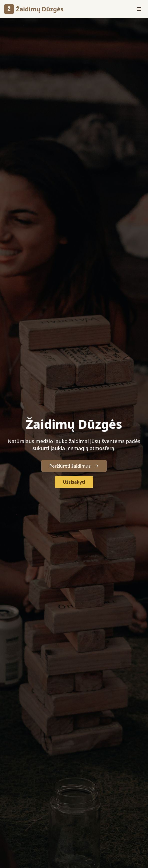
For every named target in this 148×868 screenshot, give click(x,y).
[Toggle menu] (139, 9)
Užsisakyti (74, 482)
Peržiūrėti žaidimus (74, 466)
